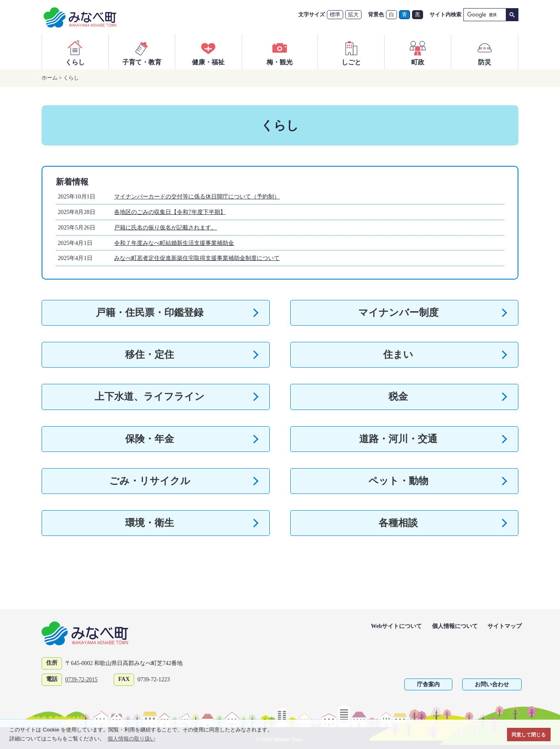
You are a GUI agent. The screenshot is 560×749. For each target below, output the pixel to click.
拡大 (353, 14)
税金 (398, 397)
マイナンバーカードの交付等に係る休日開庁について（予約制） (197, 196)
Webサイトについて (396, 626)
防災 (485, 52)
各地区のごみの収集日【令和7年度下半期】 (170, 212)
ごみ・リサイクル (150, 481)
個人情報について (455, 626)
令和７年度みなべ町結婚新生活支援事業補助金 (174, 243)
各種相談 (398, 523)
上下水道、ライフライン (150, 397)
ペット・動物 (398, 481)
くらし (75, 52)
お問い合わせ (492, 684)
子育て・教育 (142, 52)
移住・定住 (150, 355)
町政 (418, 52)
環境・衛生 (150, 523)
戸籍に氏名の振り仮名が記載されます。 (165, 227)
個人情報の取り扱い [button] (131, 739)
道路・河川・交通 (398, 439)
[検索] (484, 15)
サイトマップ (505, 626)
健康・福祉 (208, 52)
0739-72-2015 (81, 680)
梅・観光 (280, 52)
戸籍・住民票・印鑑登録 (150, 313)
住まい (398, 355)
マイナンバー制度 (398, 313)
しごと (351, 52)
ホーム (50, 78)
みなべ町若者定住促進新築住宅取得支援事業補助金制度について (197, 258)
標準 (335, 14)
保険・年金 (150, 439)
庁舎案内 (428, 684)
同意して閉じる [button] (529, 735)
